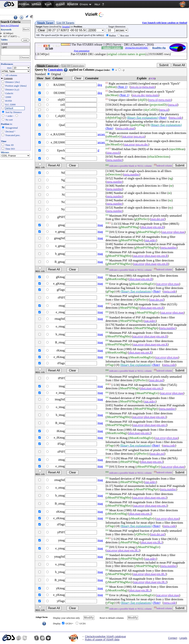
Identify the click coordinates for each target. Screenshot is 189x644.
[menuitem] (9, 4)
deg (100, 85)
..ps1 (16, 47)
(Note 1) (122, 87)
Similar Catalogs (112, 48)
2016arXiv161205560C (137, 48)
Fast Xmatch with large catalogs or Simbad (165, 23)
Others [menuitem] (84, 4)
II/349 (16, 44)
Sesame (66, 27)
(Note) (163, 118)
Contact (173, 638)
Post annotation (82, 51)
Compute (8, 78)
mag (100, 225)
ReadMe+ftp (159, 48)
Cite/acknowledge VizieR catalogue (105, 637)
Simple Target (45, 23)
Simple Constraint (48, 66)
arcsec (101, 134)
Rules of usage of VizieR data (102, 640)
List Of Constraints (73, 66)
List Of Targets (65, 23)
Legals (183, 638)
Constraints (58, 70)
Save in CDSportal (10, 25)
